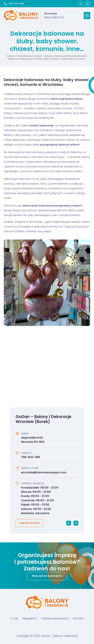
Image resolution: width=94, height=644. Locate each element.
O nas (14, 618)
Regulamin (30, 618)
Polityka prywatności (55, 618)
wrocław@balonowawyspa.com (44, 472)
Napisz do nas (29, 523)
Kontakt (78, 618)
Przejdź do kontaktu (47, 576)
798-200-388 (14, 4)
